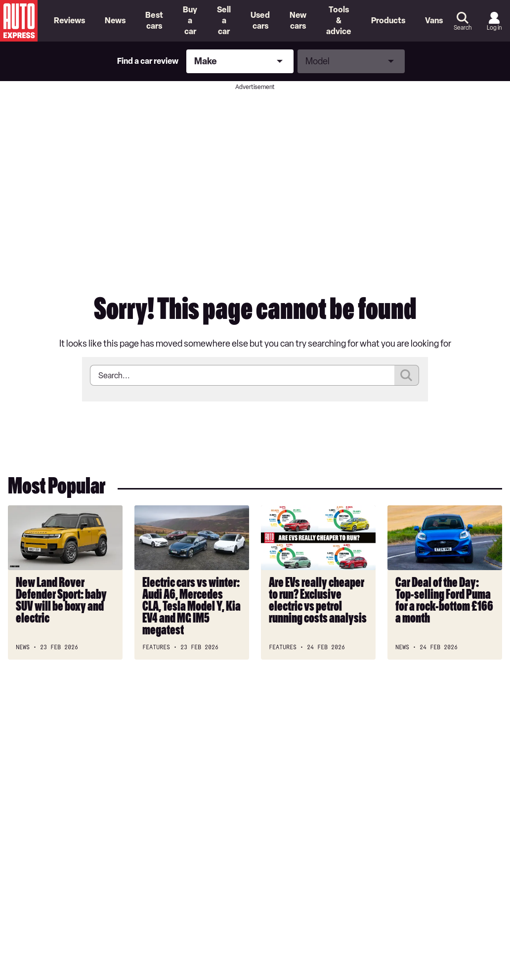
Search (463, 28)
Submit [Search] (407, 375)
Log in (494, 28)
